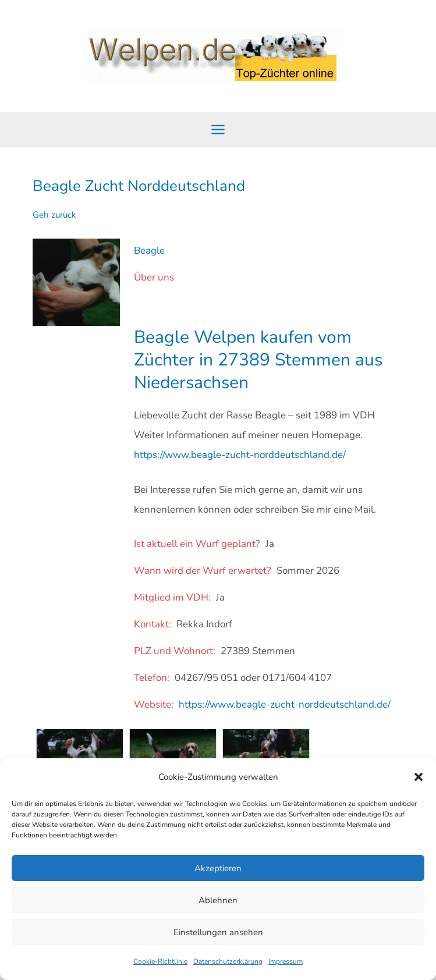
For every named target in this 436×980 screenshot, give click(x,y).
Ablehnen (218, 900)
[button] (419, 777)
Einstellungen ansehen (218, 932)
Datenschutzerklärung (228, 961)
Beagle (149, 251)
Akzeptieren (218, 868)
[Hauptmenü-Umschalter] (218, 129)
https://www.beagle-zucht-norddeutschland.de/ (240, 455)
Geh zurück (54, 215)
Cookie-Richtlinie (160, 961)
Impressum (286, 961)
